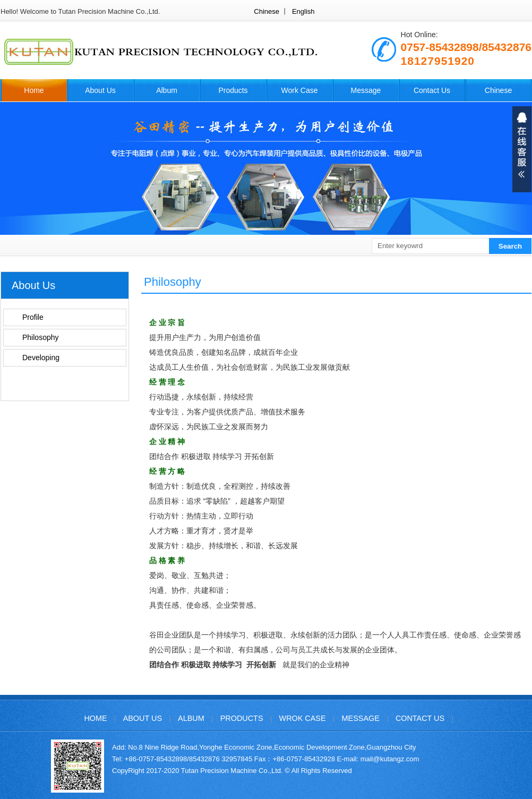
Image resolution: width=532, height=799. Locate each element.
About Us (100, 90)
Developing (41, 358)
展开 (522, 149)
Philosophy (41, 337)
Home (34, 90)
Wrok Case (303, 718)
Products (233, 90)
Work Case (300, 90)
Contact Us (432, 90)
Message (366, 90)
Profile (33, 317)
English (303, 11)
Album (167, 90)
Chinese (267, 11)
